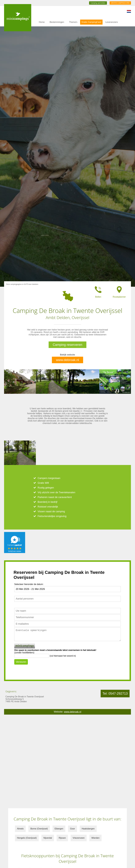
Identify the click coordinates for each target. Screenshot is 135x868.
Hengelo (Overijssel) (27, 838)
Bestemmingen (57, 22)
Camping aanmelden (98, 3)
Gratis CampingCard (91, 22)
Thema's (73, 22)
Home (42, 22)
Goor (73, 829)
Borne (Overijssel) (39, 829)
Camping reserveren (67, 345)
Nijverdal (48, 838)
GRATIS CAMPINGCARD (120, 3)
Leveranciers (112, 22)
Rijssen (62, 838)
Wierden (95, 838)
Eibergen (59, 829)
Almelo (20, 829)
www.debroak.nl (67, 360)
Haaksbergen (88, 829)
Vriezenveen (79, 838)
